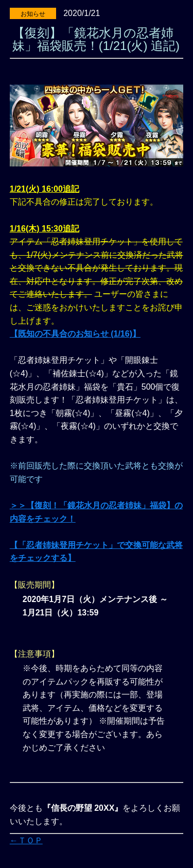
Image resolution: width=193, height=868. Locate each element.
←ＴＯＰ (26, 840)
